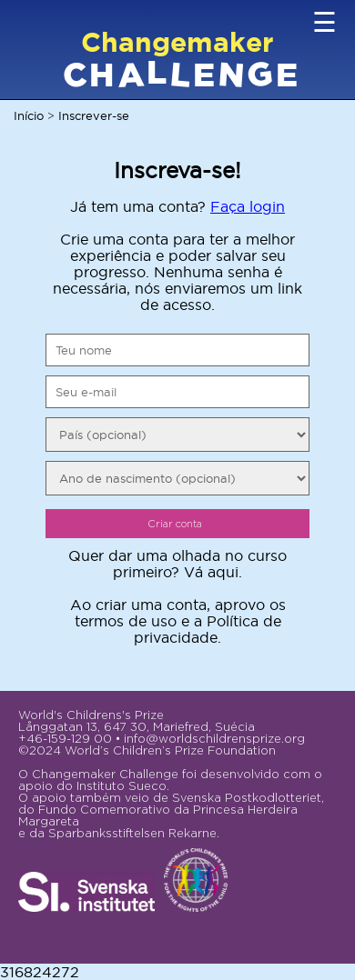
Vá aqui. (213, 572)
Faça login (248, 206)
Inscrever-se (94, 115)
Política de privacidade (208, 629)
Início (29, 115)
